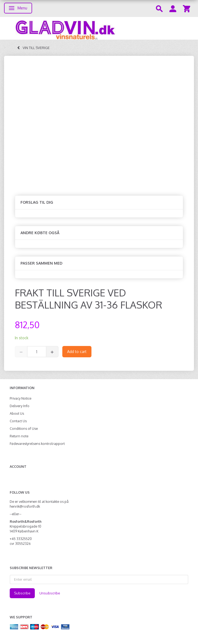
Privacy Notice (21, 398)
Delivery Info (20, 406)
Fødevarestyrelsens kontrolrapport (37, 444)
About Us (17, 413)
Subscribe (22, 593)
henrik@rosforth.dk (25, 506)
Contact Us (18, 421)
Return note (19, 436)
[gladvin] (99, 28)
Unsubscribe (50, 593)
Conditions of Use (24, 428)
